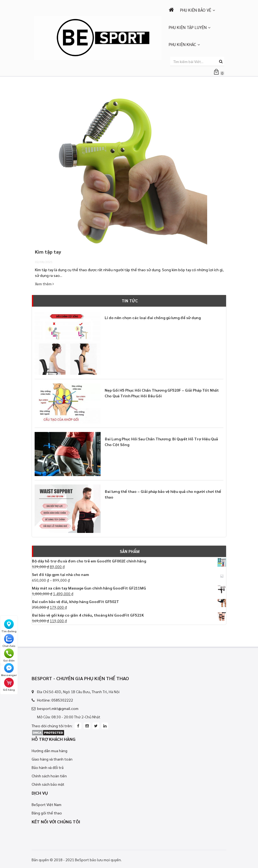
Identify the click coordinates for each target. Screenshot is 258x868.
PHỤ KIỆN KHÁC (182, 44)
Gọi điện (9, 655)
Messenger (9, 670)
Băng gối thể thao (47, 813)
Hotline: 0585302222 (55, 700)
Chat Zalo (9, 641)
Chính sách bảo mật (48, 784)
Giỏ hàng (9, 684)
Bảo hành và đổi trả (48, 767)
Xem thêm (44, 284)
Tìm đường (9, 626)
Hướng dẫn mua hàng (49, 751)
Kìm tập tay (48, 252)
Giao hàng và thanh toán (52, 759)
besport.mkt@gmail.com (58, 708)
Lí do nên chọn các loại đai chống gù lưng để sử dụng (153, 317)
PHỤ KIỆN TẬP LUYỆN (188, 27)
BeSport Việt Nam (47, 804)
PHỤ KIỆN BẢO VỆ (196, 10)
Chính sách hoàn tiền (49, 776)
